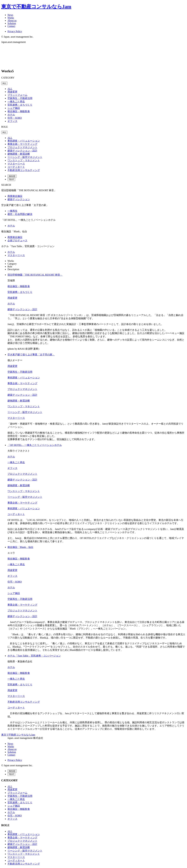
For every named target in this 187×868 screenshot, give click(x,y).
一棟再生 (12, 211)
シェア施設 (14, 108)
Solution (12, 23)
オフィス (12, 121)
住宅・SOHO (15, 118)
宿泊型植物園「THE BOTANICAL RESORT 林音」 (35, 275)
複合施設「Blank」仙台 (20, 547)
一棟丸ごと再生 (16, 102)
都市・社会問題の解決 (20, 214)
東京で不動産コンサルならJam (36, 7)
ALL (4, 83)
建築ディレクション (19, 199)
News (10, 15)
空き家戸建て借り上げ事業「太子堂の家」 (31, 355)
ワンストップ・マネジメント (24, 160)
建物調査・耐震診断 (19, 154)
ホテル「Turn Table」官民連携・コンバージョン (34, 656)
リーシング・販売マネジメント (25, 157)
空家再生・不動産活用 (20, 98)
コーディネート (16, 167)
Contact (11, 26)
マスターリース (16, 164)
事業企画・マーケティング (22, 144)
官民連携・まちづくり (20, 105)
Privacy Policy (15, 31)
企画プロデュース (17, 240)
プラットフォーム (17, 95)
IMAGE (12, 176)
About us (12, 20)
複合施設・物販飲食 (19, 111)
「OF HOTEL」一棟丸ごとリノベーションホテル (35, 445)
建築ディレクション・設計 (22, 151)
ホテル (11, 115)
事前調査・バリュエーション (24, 141)
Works (11, 18)
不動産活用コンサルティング (24, 170)
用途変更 (12, 92)
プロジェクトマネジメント (22, 147)
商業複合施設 (15, 196)
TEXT (11, 179)
